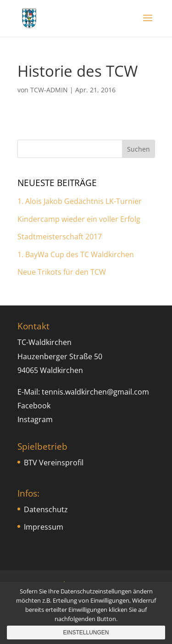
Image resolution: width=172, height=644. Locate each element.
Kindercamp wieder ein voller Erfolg (79, 219)
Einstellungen (86, 633)
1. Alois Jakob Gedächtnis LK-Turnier (80, 201)
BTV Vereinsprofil (54, 463)
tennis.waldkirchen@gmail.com (95, 392)
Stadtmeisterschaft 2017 (60, 237)
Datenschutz (46, 509)
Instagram (35, 419)
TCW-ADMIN (49, 90)
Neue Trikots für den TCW (62, 272)
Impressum (44, 527)
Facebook (34, 406)
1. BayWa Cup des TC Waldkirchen (76, 254)
